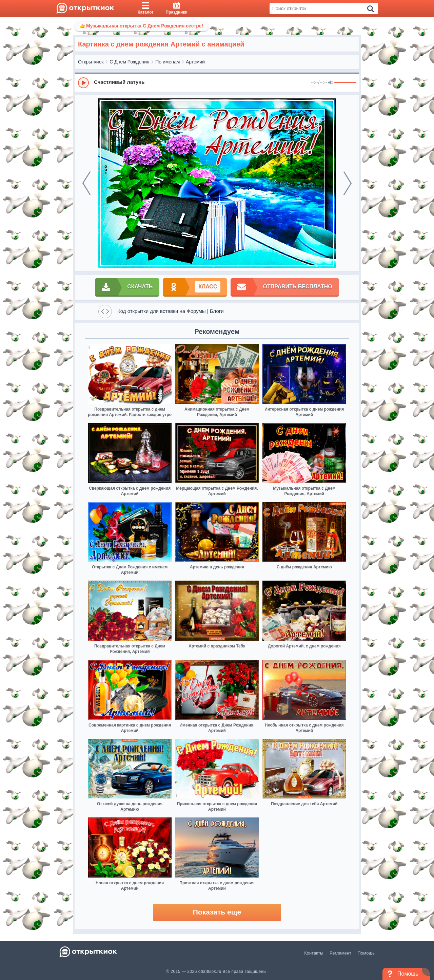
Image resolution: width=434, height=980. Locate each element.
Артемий (195, 62)
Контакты (314, 953)
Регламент (340, 953)
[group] (217, 82)
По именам (167, 62)
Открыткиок (91, 62)
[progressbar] (345, 83)
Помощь (366, 953)
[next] (348, 183)
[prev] (86, 183)
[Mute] (331, 83)
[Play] (83, 83)
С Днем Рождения (129, 62)
